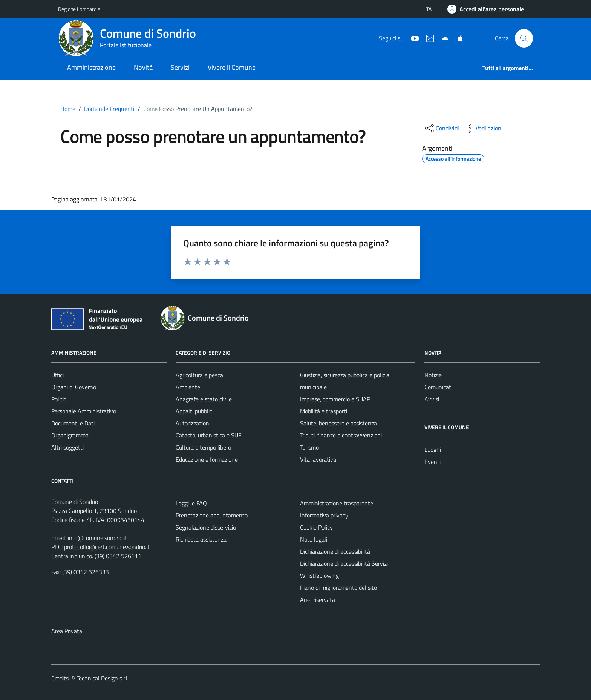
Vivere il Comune (232, 67)
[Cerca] (524, 38)
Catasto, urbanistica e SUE (209, 435)
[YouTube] (412, 38)
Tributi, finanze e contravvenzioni (341, 435)
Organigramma (70, 435)
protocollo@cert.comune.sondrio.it (107, 547)
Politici (59, 399)
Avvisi (432, 399)
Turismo (309, 447)
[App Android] (442, 38)
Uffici (57, 375)
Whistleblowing (319, 576)
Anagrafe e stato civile (204, 399)
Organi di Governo (74, 387)
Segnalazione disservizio (206, 527)
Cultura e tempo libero (203, 447)
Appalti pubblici (194, 411)
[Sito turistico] (427, 38)
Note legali (314, 539)
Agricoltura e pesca (199, 375)
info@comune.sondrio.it (97, 538)
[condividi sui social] (441, 128)
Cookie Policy (316, 527)
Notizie (433, 375)
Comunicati (438, 387)
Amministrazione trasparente (337, 503)
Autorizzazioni (193, 423)
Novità (143, 67)
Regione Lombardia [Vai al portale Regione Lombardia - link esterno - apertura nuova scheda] (79, 9)
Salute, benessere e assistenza (338, 423)
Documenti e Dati (73, 423)
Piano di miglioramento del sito (338, 588)
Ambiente (188, 387)
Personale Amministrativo (84, 411)
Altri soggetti (67, 447)
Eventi (433, 462)
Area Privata (67, 631)
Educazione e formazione (207, 459)
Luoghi (433, 450)
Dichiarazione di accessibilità (335, 551)
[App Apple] (457, 38)
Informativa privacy (324, 515)
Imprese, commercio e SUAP (335, 399)
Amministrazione (91, 67)
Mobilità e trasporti (324, 411)
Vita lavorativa (318, 459)
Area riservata (318, 600)
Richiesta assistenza (201, 539)
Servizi (180, 67)
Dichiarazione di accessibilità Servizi (344, 563)
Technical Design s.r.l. (103, 678)
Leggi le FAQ (191, 503)
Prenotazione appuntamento (212, 515)
